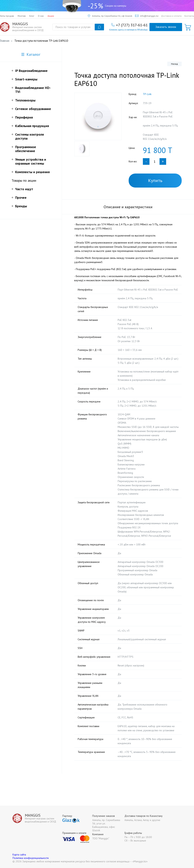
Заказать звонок (166, 27)
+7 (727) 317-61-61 (132, 25)
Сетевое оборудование (33, 109)
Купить (155, 180)
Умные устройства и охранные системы (31, 161)
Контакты (189, 16)
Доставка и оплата (171, 16)
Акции (51, 16)
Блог (32, 16)
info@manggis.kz (147, 16)
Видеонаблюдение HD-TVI (33, 90)
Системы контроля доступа (29, 136)
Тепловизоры (25, 100)
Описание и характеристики (128, 207)
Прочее (21, 198)
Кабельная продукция (32, 126)
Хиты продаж (7, 16)
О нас (41, 16)
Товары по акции (24, 180)
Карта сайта (19, 855)
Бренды (21, 206)
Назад (174, 64)
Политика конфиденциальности (31, 858)
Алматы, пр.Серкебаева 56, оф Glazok (110, 16)
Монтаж (22, 16)
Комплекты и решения (32, 172)
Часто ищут (24, 189)
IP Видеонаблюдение (31, 71)
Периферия (24, 117)
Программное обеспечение (26, 149)
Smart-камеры (26, 79)
